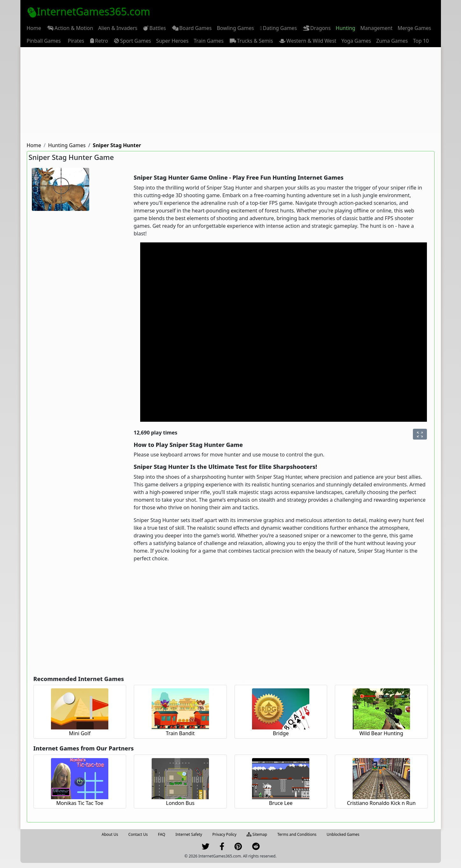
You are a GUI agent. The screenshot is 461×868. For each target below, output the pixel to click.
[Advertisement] (231, 95)
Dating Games (278, 28)
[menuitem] (34, 28)
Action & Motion (70, 28)
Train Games (209, 41)
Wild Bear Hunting (381, 733)
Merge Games (414, 28)
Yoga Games (356, 41)
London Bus (180, 803)
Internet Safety (189, 834)
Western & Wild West (307, 41)
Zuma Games (392, 41)
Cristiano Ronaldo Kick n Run (381, 803)
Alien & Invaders (118, 28)
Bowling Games (235, 28)
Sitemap (257, 834)
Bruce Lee (281, 803)
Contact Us (138, 834)
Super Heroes (172, 41)
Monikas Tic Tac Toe (80, 803)
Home (34, 28)
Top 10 (421, 41)
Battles (154, 28)
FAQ (162, 834)
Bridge (281, 733)
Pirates (75, 41)
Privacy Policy (224, 834)
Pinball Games (44, 41)
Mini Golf (80, 733)
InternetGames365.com (89, 11)
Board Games (191, 28)
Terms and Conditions (297, 834)
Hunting (346, 28)
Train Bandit (180, 733)
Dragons (316, 28)
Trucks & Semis (251, 41)
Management (376, 28)
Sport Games (132, 41)
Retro (99, 41)
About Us (110, 834)
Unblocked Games (343, 834)
